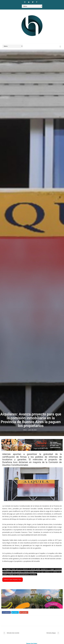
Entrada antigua (51, 633)
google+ (24, 612)
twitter (15, 612)
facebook (6, 612)
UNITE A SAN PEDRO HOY (13, 580)
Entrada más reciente (13, 633)
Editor (25, 430)
